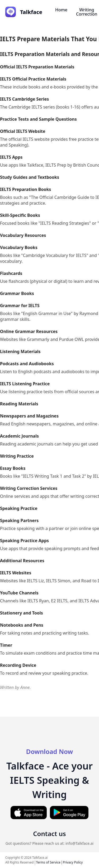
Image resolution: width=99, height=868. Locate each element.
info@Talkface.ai (79, 843)
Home (61, 10)
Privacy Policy (73, 862)
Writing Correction (87, 12)
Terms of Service (48, 862)
